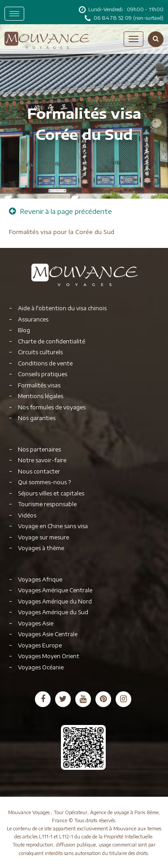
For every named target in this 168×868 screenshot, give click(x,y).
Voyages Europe (40, 645)
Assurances (33, 319)
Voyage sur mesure (43, 537)
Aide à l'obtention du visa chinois (62, 308)
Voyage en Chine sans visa (53, 526)
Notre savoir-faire (42, 460)
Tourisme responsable (47, 504)
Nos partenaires (39, 449)
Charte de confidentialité (52, 341)
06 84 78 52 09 (113, 18)
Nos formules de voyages (52, 407)
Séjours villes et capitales (51, 493)
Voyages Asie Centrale (48, 634)
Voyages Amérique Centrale (55, 590)
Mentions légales (41, 396)
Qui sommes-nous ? (44, 482)
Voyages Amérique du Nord (55, 601)
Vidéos (27, 515)
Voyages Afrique (40, 579)
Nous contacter (39, 471)
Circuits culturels (40, 352)
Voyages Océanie (41, 667)
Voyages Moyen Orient (49, 656)
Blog (24, 330)
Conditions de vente (45, 363)
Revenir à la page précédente (60, 211)
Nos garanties (37, 418)
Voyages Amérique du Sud (53, 612)
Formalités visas (39, 385)
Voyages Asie (36, 623)
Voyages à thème (41, 548)
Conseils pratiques (43, 374)
